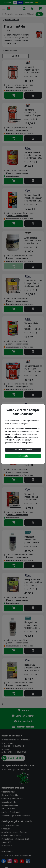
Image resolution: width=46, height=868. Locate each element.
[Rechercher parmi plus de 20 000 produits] (19, 14)
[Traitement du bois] (12, 20)
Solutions (23, 832)
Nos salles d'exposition (10, 795)
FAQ (3, 809)
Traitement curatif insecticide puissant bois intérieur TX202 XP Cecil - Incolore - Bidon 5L (33, 155)
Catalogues (6, 829)
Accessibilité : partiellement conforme (16, 816)
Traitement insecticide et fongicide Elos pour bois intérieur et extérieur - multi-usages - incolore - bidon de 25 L (33, 113)
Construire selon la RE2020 (11, 836)
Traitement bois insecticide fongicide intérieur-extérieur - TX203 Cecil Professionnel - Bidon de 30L (33, 326)
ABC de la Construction (10, 825)
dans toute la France (18, 765)
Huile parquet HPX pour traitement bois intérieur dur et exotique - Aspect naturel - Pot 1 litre (33, 582)
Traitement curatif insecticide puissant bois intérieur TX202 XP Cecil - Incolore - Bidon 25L (33, 198)
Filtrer (16, 56)
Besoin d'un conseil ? (12, 736)
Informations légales (9, 802)
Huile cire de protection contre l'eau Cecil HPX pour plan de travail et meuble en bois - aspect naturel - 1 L (33, 668)
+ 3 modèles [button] (15, 292)
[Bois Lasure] (3, 20)
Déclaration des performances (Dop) (15, 839)
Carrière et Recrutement (11, 812)
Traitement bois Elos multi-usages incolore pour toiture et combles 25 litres (33, 454)
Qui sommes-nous (8, 792)
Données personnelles (10, 805)
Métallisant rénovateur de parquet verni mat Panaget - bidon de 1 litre (33, 540)
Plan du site (10, 809)
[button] (17, 88)
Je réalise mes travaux (10, 832)
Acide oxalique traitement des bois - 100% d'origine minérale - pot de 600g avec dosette (33, 241)
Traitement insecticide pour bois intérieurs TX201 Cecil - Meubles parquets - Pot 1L (33, 497)
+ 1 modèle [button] (15, 121)
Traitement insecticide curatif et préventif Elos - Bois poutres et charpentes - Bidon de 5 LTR (33, 70)
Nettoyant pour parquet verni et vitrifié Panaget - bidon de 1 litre (32, 625)
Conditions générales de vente (13, 799)
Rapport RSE (6, 842)
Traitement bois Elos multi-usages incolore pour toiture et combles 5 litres (33, 369)
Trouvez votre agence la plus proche (15, 769)
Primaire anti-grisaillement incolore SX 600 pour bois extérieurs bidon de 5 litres (33, 412)
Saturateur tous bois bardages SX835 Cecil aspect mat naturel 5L (33, 283)
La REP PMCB (7, 846)
